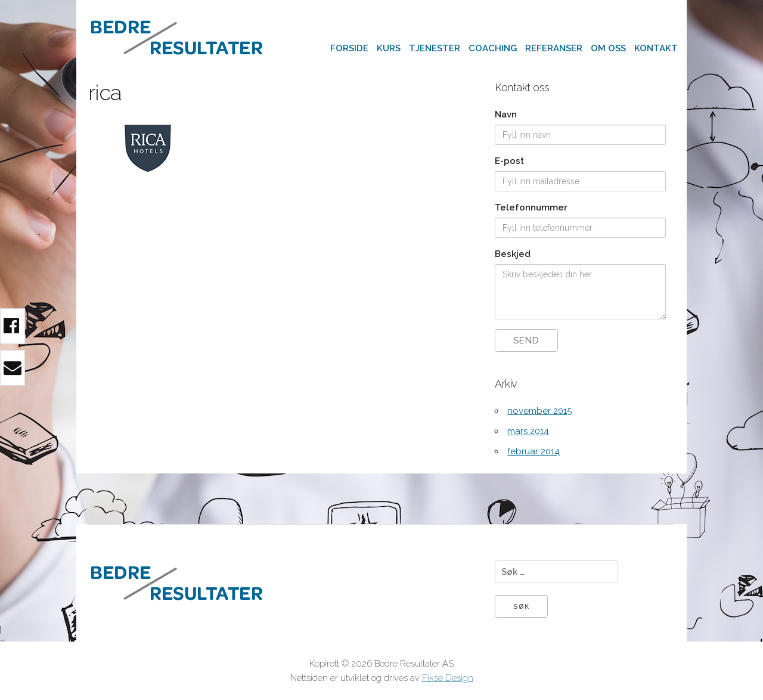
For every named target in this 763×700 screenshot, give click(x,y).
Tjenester (435, 48)
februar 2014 (534, 451)
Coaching (493, 48)
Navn (506, 114)
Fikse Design (448, 678)
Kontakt (656, 48)
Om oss (608, 48)
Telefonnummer (531, 207)
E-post (509, 161)
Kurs (389, 48)
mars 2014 (528, 431)
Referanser (554, 48)
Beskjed (513, 254)
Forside (349, 48)
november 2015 (539, 411)
